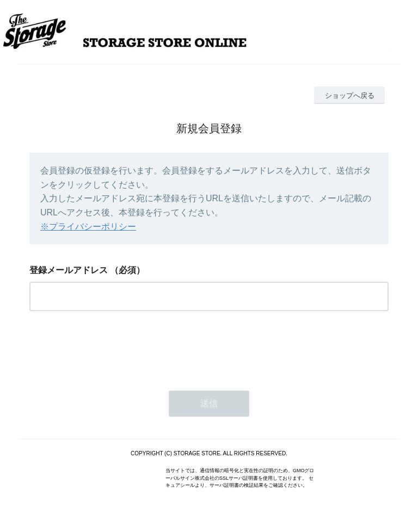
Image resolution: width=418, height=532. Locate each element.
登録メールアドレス (69, 270)
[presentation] (112, 348)
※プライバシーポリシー (88, 227)
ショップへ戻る (350, 95)
